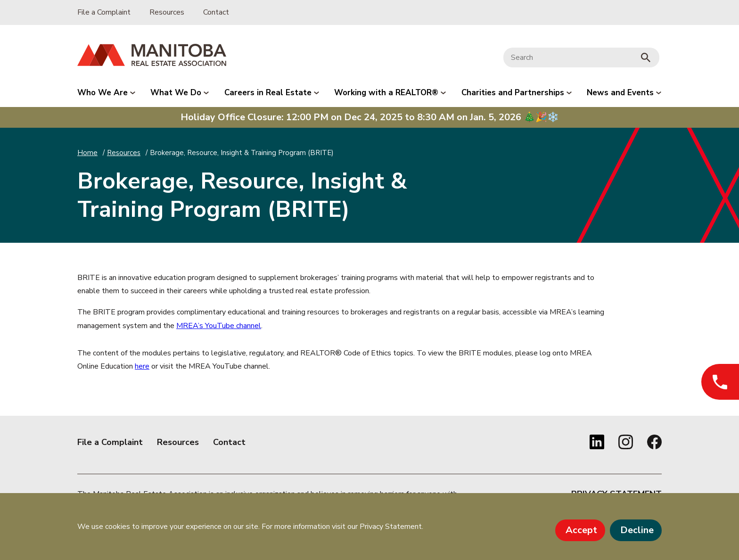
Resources (167, 12)
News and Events (624, 93)
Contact (216, 12)
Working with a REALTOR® (390, 93)
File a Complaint (104, 12)
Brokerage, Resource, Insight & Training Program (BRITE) (242, 153)
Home (87, 153)
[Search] (569, 58)
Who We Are (106, 93)
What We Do (180, 93)
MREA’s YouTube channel (219, 326)
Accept (581, 530)
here (142, 366)
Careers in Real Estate (272, 93)
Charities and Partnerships (517, 93)
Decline (637, 530)
